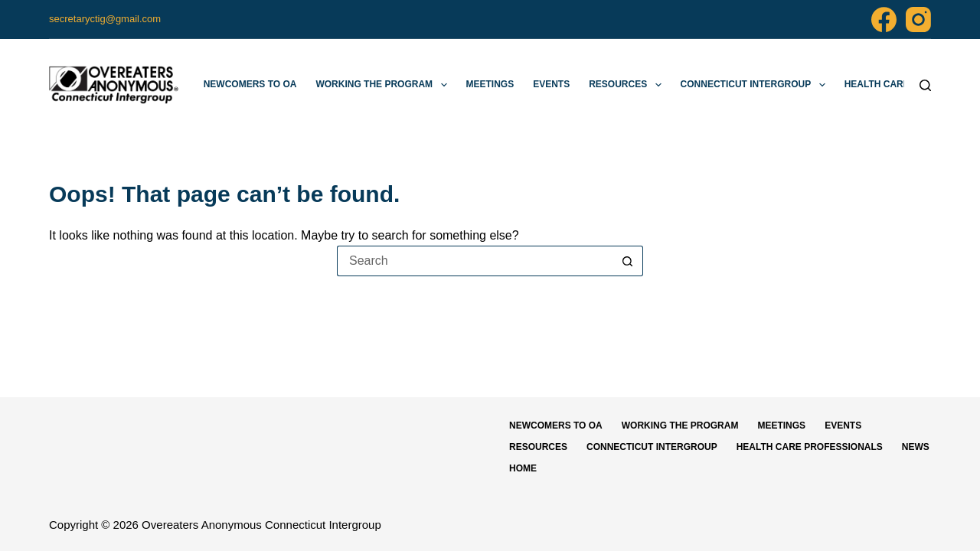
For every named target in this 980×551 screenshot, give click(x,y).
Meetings (490, 84)
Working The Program (384, 85)
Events (551, 84)
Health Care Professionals (810, 447)
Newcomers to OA (250, 84)
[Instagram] (918, 20)
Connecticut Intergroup (756, 85)
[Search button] (628, 261)
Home (523, 468)
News (916, 447)
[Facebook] (884, 20)
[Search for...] (475, 261)
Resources (628, 85)
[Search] (925, 85)
